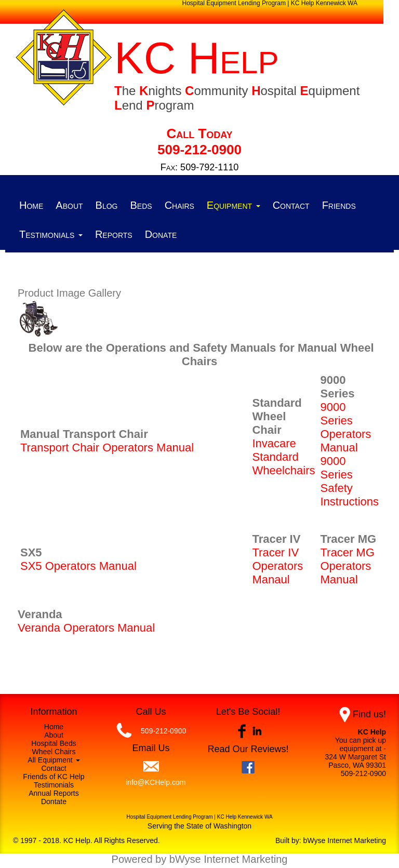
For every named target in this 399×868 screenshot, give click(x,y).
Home (31, 205)
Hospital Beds (54, 743)
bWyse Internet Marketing (345, 840)
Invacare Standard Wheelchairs (283, 457)
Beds (141, 205)
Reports (114, 234)
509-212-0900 (199, 150)
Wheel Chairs (54, 752)
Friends (339, 205)
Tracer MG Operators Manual (348, 566)
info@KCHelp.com (156, 782)
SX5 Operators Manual (78, 566)
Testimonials (54, 785)
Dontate (54, 802)
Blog (107, 205)
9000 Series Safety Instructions (350, 481)
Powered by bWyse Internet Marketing (200, 859)
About (69, 205)
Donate (161, 234)
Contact (291, 205)
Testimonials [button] (51, 234)
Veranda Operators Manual (86, 628)
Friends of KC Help (54, 777)
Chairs (179, 205)
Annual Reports (54, 793)
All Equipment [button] (54, 760)
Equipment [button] (234, 205)
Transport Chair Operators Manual (107, 448)
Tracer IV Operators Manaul (277, 566)
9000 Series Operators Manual (346, 427)
